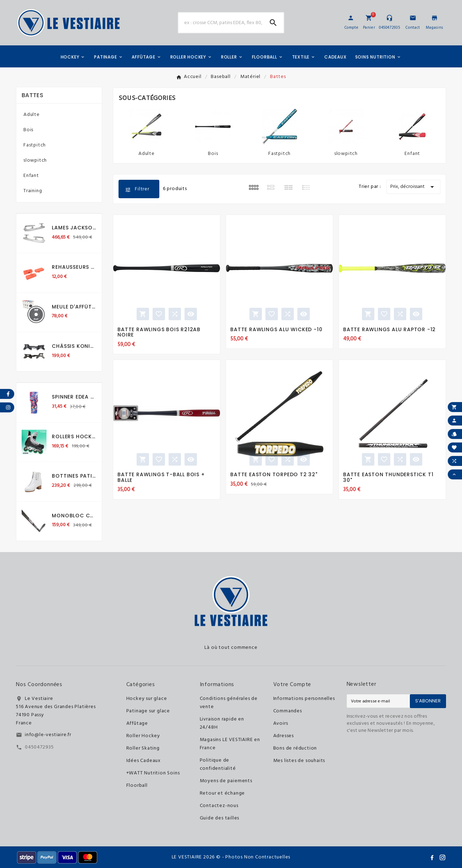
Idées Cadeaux (144, 761)
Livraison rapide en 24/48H (222, 723)
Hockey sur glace (147, 699)
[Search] (273, 23)
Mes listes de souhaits (299, 761)
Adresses (284, 736)
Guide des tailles (220, 818)
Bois (28, 130)
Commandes (288, 711)
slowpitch (35, 160)
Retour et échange (222, 793)
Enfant (31, 176)
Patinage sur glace (148, 711)
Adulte (32, 115)
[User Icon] (351, 18)
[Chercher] (221, 23)
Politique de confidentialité (218, 764)
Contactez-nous (219, 806)
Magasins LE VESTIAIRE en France (230, 744)
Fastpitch (35, 145)
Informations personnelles (304, 699)
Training (33, 191)
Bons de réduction (295, 748)
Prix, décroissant (413, 187)
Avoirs (281, 724)
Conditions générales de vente (229, 703)
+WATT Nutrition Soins (153, 773)
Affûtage (137, 724)
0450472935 (39, 747)
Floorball (137, 786)
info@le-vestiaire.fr (48, 735)
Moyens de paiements (226, 781)
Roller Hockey (143, 736)
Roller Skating (143, 748)
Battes (32, 95)
